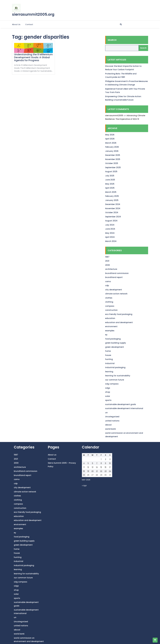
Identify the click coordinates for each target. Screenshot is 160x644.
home (108, 351)
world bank (110, 429)
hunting (109, 359)
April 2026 (110, 139)
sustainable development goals (121, 404)
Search (112, 40)
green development (115, 347)
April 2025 (110, 188)
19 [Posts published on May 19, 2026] (88, 471)
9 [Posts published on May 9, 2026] (106, 463)
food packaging (113, 339)
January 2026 (112, 151)
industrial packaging (115, 367)
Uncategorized (112, 417)
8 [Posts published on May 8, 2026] (101, 463)
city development (114, 290)
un (106, 413)
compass (110, 306)
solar (108, 396)
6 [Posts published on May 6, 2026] (93, 463)
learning (109, 372)
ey (106, 335)
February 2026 (112, 147)
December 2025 (113, 155)
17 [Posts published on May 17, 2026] (110, 467)
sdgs (108, 388)
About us (16, 24)
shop (108, 392)
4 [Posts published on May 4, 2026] (84, 463)
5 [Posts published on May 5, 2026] (88, 463)
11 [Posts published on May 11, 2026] (84, 467)
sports (108, 400)
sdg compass (112, 384)
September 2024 (113, 217)
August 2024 (111, 221)
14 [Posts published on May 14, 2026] (97, 467)
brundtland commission (117, 273)
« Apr (84, 486)
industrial (110, 363)
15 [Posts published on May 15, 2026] (101, 467)
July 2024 (110, 225)
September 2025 (113, 167)
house (108, 355)
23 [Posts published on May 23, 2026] (106, 471)
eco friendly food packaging (119, 314)
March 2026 (111, 143)
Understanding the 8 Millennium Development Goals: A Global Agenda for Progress (33, 57)
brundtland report (114, 277)
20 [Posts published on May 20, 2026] (93, 471)
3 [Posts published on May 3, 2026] (110, 459)
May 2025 (110, 184)
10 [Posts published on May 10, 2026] (110, 463)
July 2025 (110, 176)
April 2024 (110, 237)
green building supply (116, 343)
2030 (108, 265)
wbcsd (108, 425)
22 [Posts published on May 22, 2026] (101, 471)
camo (108, 281)
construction (111, 310)
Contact (29, 24)
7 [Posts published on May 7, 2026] (97, 463)
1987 (107, 257)
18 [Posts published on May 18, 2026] (84, 471)
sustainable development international (124, 408)
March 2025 (111, 192)
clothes (109, 298)
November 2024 (113, 208)
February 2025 (112, 196)
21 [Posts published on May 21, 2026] (97, 471)
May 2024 (110, 233)
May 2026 (110, 135)
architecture (111, 269)
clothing (109, 302)
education (110, 318)
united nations (112, 421)
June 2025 (110, 180)
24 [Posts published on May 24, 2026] (110, 471)
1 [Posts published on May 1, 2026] (101, 459)
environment (111, 326)
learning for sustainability (118, 376)
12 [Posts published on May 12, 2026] (88, 467)
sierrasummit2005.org (33, 14)
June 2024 (110, 229)
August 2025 (111, 172)
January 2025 (112, 200)
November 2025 (113, 159)
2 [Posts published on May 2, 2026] (106, 459)
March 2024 (111, 241)
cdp (107, 285)
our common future (115, 380)
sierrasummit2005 (114, 116)
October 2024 (112, 212)
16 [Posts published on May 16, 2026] (106, 467)
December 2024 (113, 204)
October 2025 (112, 163)
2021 (107, 261)
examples (110, 331)
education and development (119, 322)
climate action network (116, 294)
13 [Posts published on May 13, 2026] (93, 467)
